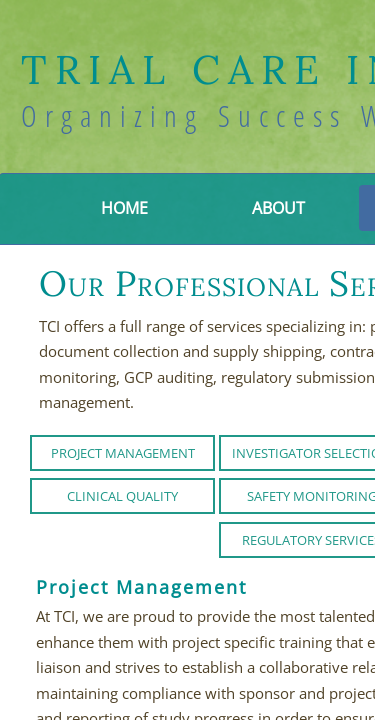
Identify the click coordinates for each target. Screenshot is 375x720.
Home (124, 208)
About (278, 208)
